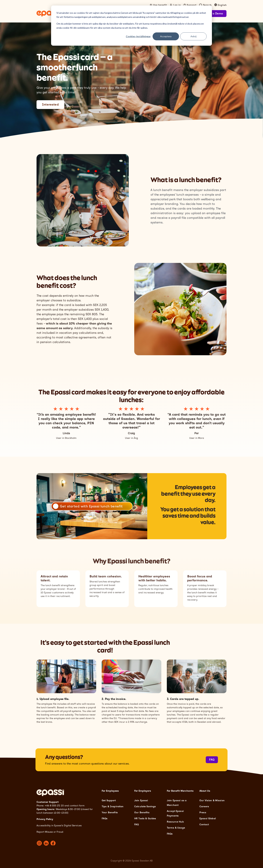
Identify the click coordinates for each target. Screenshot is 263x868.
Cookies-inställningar (138, 36)
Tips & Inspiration (113, 806)
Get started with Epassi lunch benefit (91, 506)
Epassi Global (208, 818)
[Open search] (205, 5)
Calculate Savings (145, 806)
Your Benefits (110, 812)
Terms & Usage (176, 828)
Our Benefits (142, 812)
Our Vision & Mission (212, 800)
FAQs (105, 818)
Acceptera (166, 36)
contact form (77, 806)
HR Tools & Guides (145, 818)
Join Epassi (141, 800)
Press (203, 812)
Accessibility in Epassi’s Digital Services (59, 826)
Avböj (193, 36)
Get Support (109, 800)
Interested (50, 105)
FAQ (212, 760)
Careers (204, 806)
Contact (204, 824)
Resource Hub (175, 822)
